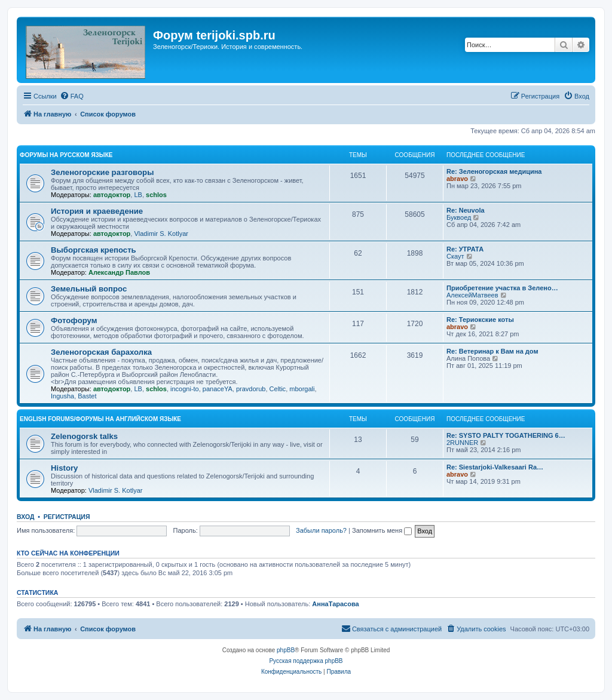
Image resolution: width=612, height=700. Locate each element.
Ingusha (62, 396)
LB (138, 195)
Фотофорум (74, 320)
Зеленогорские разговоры (102, 172)
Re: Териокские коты (480, 320)
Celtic (278, 389)
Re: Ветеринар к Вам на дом (492, 351)
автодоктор (112, 195)
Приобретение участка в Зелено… (502, 288)
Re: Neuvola (466, 210)
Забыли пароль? (321, 530)
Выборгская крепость (94, 250)
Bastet (87, 396)
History (64, 468)
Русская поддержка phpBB (306, 661)
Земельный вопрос (89, 289)
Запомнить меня (382, 530)
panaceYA (218, 389)
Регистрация (67, 517)
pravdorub (251, 389)
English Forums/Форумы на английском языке (100, 419)
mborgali (302, 389)
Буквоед (459, 217)
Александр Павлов (119, 272)
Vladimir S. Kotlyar (161, 234)
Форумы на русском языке (66, 155)
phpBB (286, 650)
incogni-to (185, 389)
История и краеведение (97, 211)
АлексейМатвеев (472, 295)
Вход (25, 517)
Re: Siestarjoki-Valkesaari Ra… (495, 467)
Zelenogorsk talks (84, 436)
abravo (457, 179)
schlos (156, 195)
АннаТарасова (335, 604)
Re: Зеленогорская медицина (494, 171)
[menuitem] (72, 96)
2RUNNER (462, 443)
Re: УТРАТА (465, 249)
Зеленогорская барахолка (101, 352)
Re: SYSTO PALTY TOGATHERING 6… (506, 435)
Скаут (455, 256)
